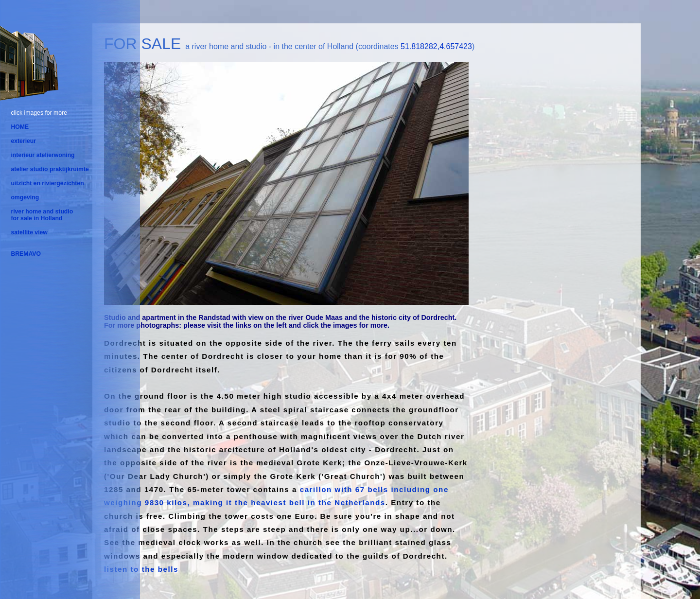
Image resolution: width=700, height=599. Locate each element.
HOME (20, 127)
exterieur (23, 141)
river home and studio (42, 211)
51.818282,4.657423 (436, 46)
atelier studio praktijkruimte (50, 169)
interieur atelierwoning (43, 155)
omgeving (25, 197)
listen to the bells (141, 569)
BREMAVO (26, 254)
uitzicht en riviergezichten (47, 183)
